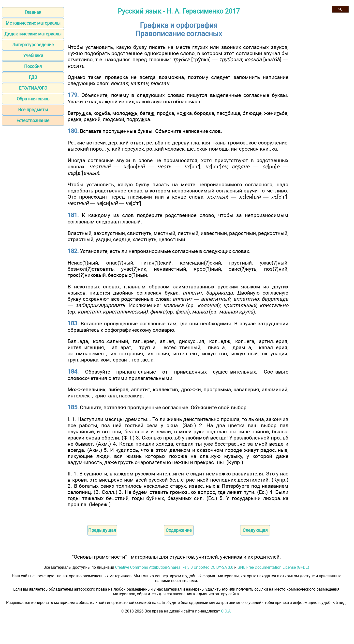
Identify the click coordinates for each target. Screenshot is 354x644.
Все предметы (33, 110)
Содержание (179, 530)
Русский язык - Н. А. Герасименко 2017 (179, 11)
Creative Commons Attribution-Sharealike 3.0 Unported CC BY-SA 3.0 (174, 567)
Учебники (33, 55)
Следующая (255, 530)
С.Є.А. (226, 611)
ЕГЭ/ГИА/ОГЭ (33, 88)
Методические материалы (33, 23)
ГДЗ (33, 77)
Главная (33, 12)
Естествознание (33, 120)
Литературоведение (33, 45)
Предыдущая (102, 530)
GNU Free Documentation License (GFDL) (273, 567)
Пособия (33, 66)
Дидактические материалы (33, 34)
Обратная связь (33, 99)
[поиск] (312, 9)
